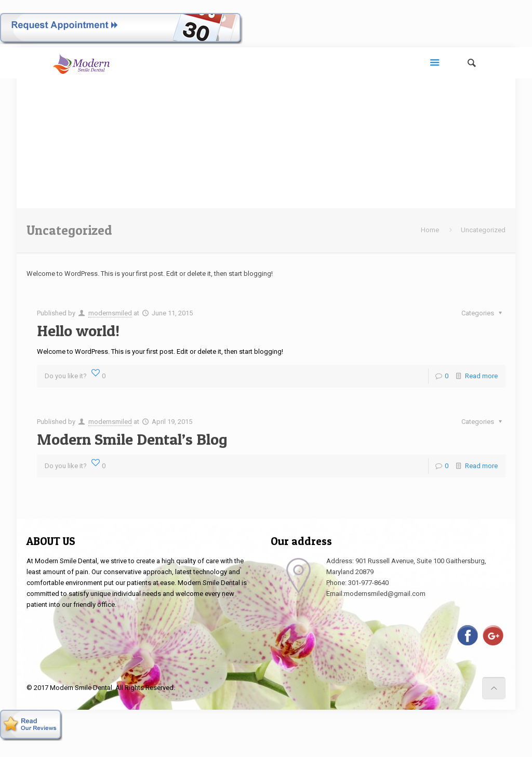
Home (430, 230)
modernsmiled (110, 313)
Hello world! (78, 330)
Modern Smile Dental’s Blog (132, 439)
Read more (481, 376)
